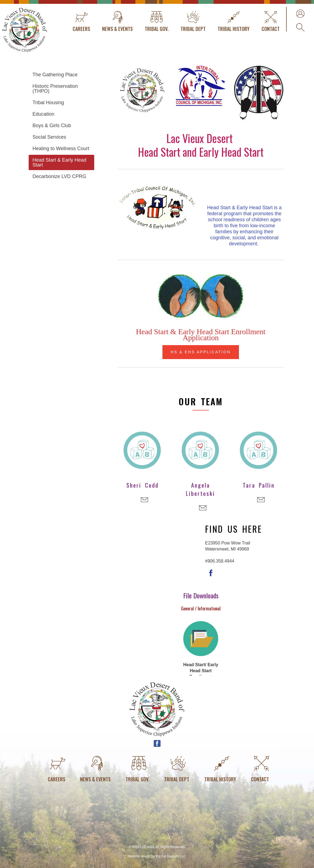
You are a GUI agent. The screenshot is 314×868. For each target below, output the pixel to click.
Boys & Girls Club (52, 126)
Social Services (49, 137)
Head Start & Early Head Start (59, 162)
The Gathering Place (55, 75)
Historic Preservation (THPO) (55, 89)
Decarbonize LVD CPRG (59, 176)
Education (43, 114)
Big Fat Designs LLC (171, 856)
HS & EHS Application (201, 352)
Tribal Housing (48, 103)
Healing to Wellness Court (61, 148)
